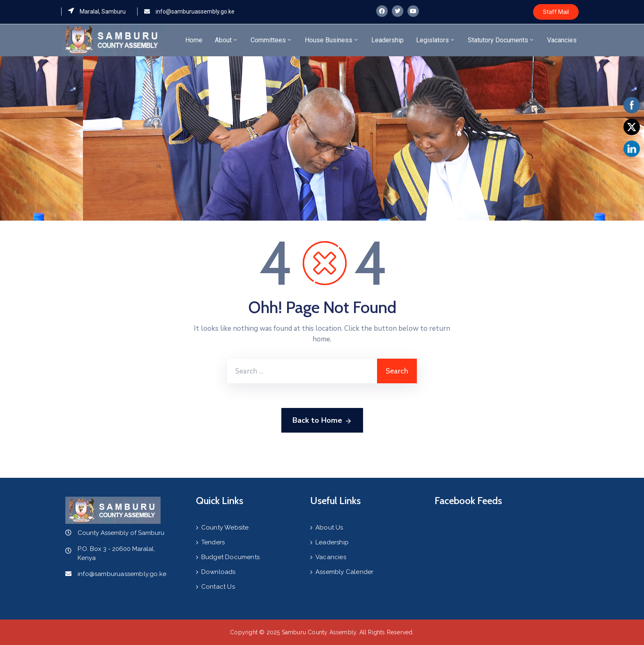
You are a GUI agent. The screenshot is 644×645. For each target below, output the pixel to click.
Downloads (218, 572)
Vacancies (562, 40)
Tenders (213, 542)
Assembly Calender (344, 572)
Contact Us (218, 587)
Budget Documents (230, 557)
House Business (332, 40)
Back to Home (322, 421)
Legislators (436, 40)
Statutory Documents (501, 40)
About (227, 40)
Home (194, 40)
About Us (329, 528)
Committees (271, 40)
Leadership (388, 40)
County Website (225, 528)
